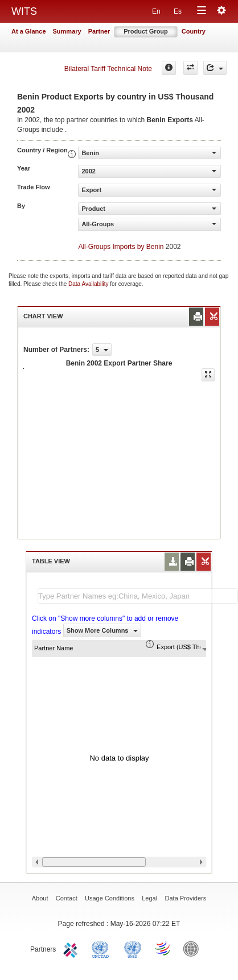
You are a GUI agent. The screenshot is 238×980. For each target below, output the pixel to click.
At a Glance (29, 31)
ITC (72, 948)
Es (178, 11)
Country (194, 31)
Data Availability (89, 284)
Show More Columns (102, 630)
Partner (99, 31)
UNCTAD (102, 948)
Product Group (146, 31)
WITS (24, 11)
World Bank (194, 948)
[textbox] (138, 596)
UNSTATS (133, 948)
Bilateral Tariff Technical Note (108, 69)
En (156, 11)
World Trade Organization (163, 948)
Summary (67, 31)
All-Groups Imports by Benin (121, 247)
